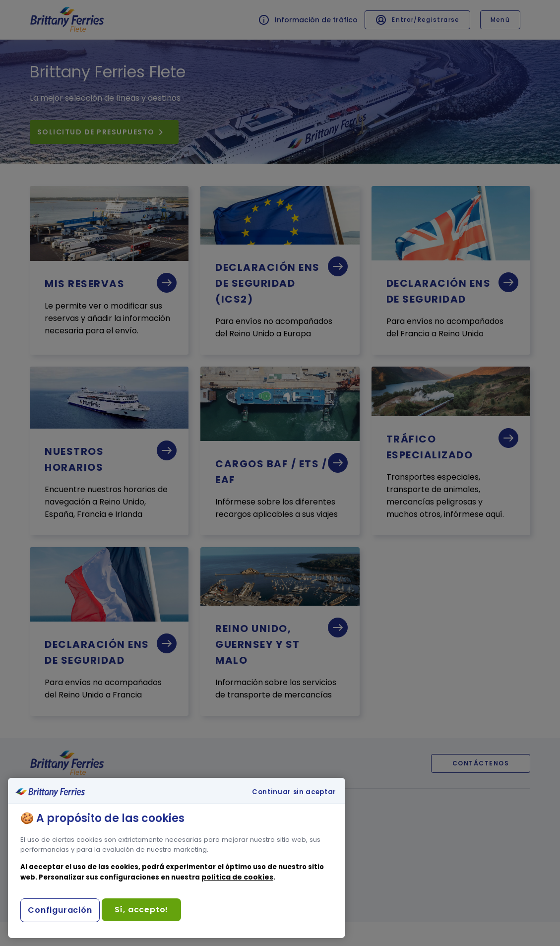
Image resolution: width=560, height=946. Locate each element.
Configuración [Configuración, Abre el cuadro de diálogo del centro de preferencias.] (60, 910)
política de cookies (237, 877)
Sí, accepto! (142, 910)
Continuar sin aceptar (294, 792)
